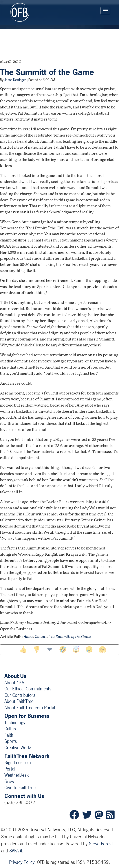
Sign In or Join (18, 763)
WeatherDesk (17, 775)
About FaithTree (19, 701)
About (14, 683)
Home (28, 637)
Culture (41, 637)
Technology (15, 723)
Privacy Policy (22, 862)
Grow (9, 781)
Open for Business (27, 716)
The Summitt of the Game (47, 72)
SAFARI (16, 851)
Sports (11, 741)
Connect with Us (24, 796)
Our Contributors (20, 695)
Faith (9, 735)
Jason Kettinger (15, 80)
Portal (10, 769)
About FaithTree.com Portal (30, 708)
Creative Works (18, 748)
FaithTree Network (27, 756)
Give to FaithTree (20, 788)
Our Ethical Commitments (28, 689)
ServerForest (101, 844)
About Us (15, 676)
